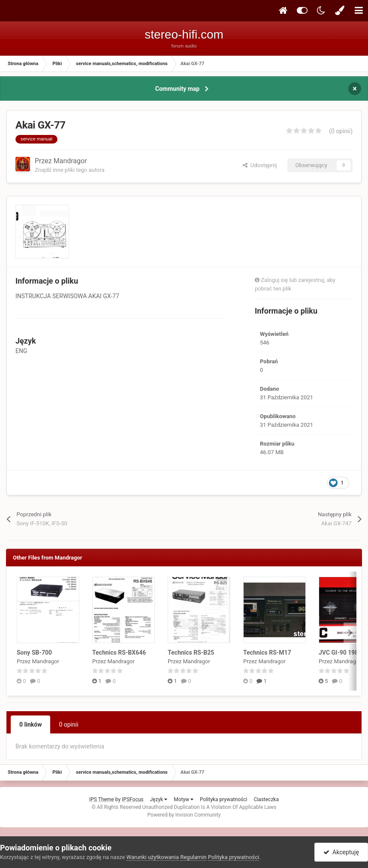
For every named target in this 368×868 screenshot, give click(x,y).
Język (158, 799)
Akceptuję (341, 852)
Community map (177, 89)
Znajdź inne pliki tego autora (69, 170)
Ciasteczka (266, 799)
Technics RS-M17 (267, 652)
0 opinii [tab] (68, 724)
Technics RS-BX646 (119, 652)
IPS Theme (102, 799)
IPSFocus (133, 799)
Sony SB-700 (34, 652)
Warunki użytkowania (153, 857)
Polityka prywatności (223, 799)
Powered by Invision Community (184, 815)
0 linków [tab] (30, 724)
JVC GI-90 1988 (340, 652)
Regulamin (193, 857)
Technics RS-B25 (191, 652)
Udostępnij (260, 165)
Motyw (184, 799)
